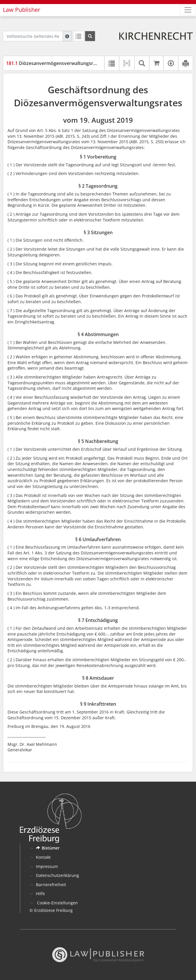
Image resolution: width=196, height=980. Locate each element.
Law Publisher (22, 10)
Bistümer (48, 848)
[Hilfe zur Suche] (67, 36)
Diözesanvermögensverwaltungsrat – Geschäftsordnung (75, 63)
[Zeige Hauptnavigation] (188, 10)
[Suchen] (90, 36)
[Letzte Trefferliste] (78, 36)
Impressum (47, 866)
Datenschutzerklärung (57, 875)
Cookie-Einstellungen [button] (57, 903)
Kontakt (43, 857)
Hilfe (40, 894)
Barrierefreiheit (51, 885)
